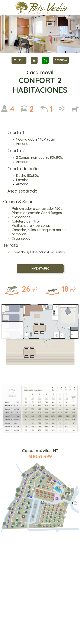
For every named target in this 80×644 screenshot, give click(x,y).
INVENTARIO (40, 268)
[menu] (19, 60)
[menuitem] (19, 60)
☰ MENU (19, 60)
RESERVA (61, 60)
